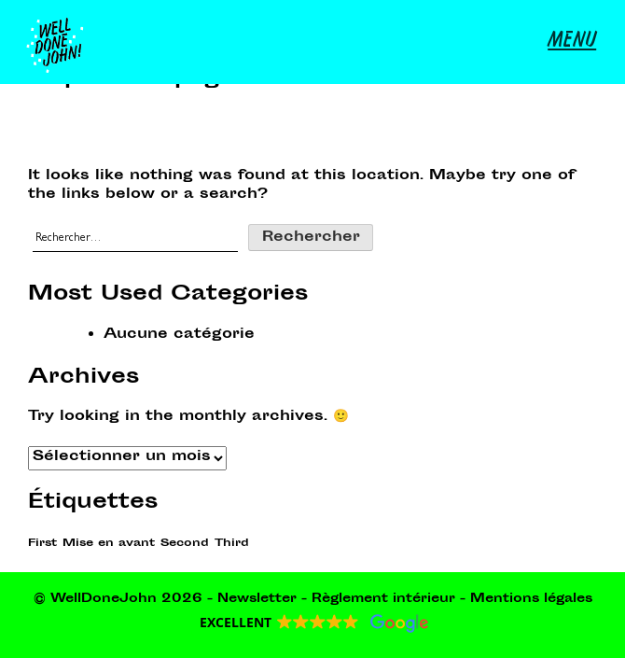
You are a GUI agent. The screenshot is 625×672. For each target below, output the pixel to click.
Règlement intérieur (383, 599)
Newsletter (257, 599)
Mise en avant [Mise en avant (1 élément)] (109, 544)
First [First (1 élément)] (42, 544)
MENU (572, 42)
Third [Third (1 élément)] (232, 544)
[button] (313, 623)
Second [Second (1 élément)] (185, 544)
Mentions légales (531, 599)
